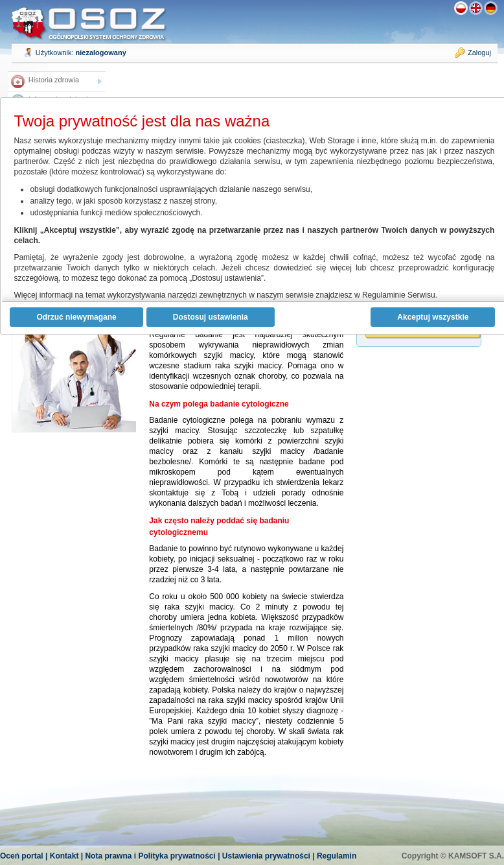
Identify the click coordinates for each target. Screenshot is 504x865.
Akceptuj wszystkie (433, 317)
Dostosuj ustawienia (211, 317)
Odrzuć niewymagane (76, 317)
